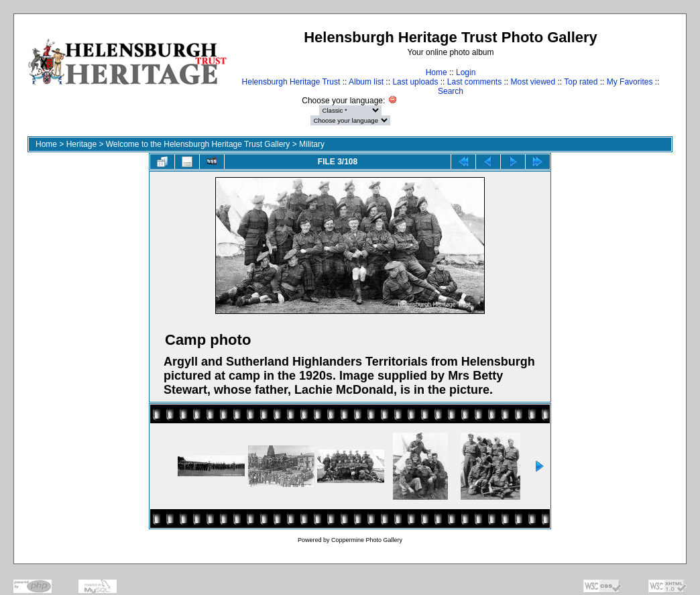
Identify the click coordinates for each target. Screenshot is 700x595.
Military (312, 144)
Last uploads (415, 82)
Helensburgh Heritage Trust (291, 82)
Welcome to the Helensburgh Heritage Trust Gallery (198, 144)
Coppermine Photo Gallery (367, 540)
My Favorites (630, 82)
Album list (366, 82)
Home (436, 72)
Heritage (81, 144)
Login (466, 72)
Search (451, 91)
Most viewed (533, 82)
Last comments (474, 82)
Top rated (581, 82)
